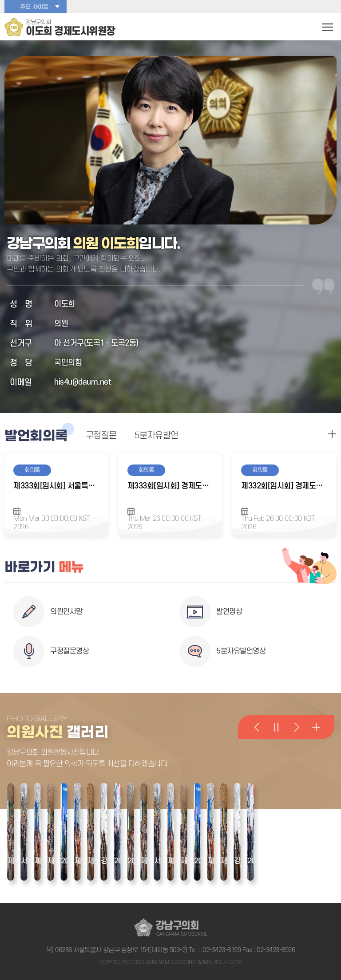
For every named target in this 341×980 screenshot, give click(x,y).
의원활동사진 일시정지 (276, 727)
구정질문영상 (69, 651)
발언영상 (229, 612)
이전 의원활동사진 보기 (257, 727)
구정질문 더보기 (332, 434)
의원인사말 (66, 612)
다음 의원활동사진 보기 (296, 727)
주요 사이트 (34, 7)
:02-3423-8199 (221, 950)
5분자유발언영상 (241, 651)
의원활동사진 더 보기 (316, 727)
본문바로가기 (0, 0)
